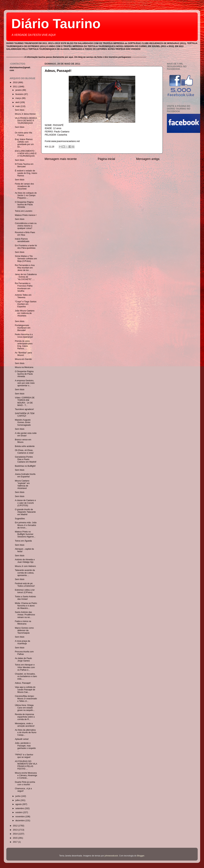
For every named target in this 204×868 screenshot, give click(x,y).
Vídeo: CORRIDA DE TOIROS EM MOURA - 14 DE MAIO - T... (25, 401)
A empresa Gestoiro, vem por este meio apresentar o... (25, 383)
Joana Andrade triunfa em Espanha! (25, 475)
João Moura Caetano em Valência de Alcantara (25, 313)
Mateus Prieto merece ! (26, 215)
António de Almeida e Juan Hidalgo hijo (25, 561)
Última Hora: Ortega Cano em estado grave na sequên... (25, 708)
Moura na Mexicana (24, 367)
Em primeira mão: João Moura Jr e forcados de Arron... (26, 525)
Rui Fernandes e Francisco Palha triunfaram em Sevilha (24, 287)
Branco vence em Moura (23, 441)
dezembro (20, 821)
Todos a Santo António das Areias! (25, 598)
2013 (15, 830)
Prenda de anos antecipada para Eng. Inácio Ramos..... (24, 345)
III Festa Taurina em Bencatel (24, 165)
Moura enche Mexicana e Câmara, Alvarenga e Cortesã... (26, 775)
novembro (20, 817)
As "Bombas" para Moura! (23, 354)
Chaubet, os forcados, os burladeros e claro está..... (26, 676)
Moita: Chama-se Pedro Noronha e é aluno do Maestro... (26, 606)
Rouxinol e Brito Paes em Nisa (25, 234)
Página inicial (106, 159)
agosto (19, 804)
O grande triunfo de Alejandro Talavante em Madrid (25, 512)
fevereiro (20, 94)
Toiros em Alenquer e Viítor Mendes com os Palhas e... (25, 667)
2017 (15, 842)
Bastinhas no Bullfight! (25, 466)
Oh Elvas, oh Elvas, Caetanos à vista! (24, 452)
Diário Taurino (56, 24)
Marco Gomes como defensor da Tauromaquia (24, 630)
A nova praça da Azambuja (22, 642)
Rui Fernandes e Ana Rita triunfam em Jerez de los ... (25, 268)
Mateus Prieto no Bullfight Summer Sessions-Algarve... (25, 534)
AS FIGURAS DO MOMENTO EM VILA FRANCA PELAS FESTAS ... (26, 765)
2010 (15, 82)
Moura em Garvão (23, 359)
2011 (15, 87)
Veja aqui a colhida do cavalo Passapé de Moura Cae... (25, 690)
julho (18, 800)
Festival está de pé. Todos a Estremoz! (25, 585)
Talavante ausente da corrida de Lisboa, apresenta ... (25, 573)
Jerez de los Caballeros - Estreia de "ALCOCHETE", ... (26, 277)
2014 (15, 834)
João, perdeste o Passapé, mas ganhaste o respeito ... (25, 747)
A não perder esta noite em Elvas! (26, 434)
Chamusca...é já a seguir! (23, 790)
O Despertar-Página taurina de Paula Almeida (24, 205)
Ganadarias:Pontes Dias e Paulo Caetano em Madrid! (26, 459)
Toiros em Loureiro (23, 211)
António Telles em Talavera (23, 296)
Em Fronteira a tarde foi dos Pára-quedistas (26, 247)
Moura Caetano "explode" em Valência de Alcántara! (22, 485)
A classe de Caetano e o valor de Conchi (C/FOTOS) (25, 503)
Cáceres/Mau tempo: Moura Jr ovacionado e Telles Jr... (26, 699)
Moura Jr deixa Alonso (25, 114)
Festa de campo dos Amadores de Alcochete (24, 186)
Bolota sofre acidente (25, 446)
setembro (20, 808)
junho (18, 796)
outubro (19, 812)
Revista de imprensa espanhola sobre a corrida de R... (25, 717)
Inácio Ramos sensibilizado (22, 240)
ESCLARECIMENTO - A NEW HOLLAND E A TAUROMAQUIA (26, 153)
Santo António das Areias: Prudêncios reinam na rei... (25, 615)
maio (18, 106)
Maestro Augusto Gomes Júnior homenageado (23, 422)
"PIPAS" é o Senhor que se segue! (24, 756)
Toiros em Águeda (23, 541)
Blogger (141, 856)
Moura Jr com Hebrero (25, 566)
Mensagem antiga (148, 159)
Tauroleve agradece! (24, 409)
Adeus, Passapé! (58, 71)
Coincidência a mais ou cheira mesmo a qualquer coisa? (26, 226)
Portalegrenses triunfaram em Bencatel (23, 328)
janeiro (19, 90)
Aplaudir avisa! (22, 739)
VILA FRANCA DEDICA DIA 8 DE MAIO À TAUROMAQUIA (26, 121)
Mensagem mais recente (61, 159)
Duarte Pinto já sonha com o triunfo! (25, 783)
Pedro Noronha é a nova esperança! (24, 336)
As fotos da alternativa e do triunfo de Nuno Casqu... (26, 732)
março (19, 98)
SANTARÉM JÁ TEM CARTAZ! (25, 415)
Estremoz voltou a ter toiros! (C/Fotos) (25, 591)
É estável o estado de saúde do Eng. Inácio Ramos (26, 173)
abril (18, 102)
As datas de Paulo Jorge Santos (23, 660)
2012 (15, 826)
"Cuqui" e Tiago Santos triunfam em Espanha (26, 304)
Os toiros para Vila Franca (23, 134)
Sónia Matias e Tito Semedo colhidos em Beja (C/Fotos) (26, 259)
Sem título (20, 110)
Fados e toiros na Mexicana (23, 623)
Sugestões (20, 519)
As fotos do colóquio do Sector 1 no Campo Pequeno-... (26, 195)
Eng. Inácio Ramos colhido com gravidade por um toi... (24, 143)
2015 (15, 838)
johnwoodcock (111, 856)
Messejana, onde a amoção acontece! (25, 725)
